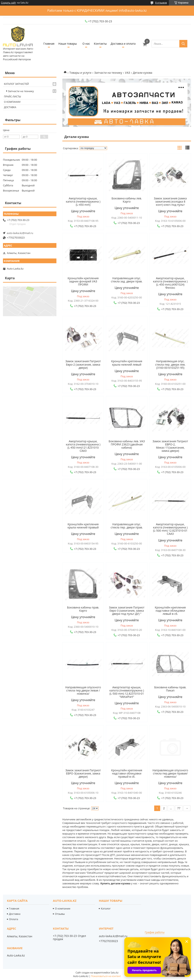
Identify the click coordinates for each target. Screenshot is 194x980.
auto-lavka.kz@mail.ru (20, 233)
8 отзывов (161, 3)
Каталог (106, 908)
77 (179, 808)
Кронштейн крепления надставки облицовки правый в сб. (127, 773)
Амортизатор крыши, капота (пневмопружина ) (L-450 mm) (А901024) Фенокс (170, 283)
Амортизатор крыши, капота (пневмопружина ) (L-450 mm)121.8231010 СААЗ (83, 446)
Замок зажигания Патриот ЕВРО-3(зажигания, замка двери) (83, 773)
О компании (12, 102)
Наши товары (68, 44)
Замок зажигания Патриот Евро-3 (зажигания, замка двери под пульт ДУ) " (127, 611)
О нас (86, 44)
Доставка (10, 107)
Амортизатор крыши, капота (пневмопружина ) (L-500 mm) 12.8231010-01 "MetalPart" (127, 692)
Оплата (13, 919)
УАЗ (127, 73)
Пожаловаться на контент (106, 976)
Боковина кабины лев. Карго (127, 200)
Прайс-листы (12, 97)
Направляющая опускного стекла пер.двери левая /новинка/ (83, 690)
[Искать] (183, 44)
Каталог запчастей (16, 84)
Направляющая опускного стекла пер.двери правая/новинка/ (170, 773)
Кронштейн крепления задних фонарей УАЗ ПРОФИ (83, 281)
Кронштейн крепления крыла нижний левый (127, 363)
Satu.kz (114, 973)
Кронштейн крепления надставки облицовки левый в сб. (170, 611)
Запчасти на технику (108, 73)
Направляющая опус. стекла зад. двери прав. (127, 280)
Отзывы (60, 914)
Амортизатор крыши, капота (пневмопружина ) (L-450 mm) (83, 202)
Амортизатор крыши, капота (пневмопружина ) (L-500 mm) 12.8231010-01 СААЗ (170, 529)
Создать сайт (9, 3)
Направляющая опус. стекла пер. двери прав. (127, 526)
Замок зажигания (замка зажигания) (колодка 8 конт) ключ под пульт (170, 202)
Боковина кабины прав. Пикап (170, 689)
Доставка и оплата (123, 44)
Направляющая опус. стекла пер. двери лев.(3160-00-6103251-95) (170, 364)
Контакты (100, 44)
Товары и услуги (80, 73)
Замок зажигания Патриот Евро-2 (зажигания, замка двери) (83, 364)
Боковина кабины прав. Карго (83, 609)
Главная (49, 44)
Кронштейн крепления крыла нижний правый (83, 526)
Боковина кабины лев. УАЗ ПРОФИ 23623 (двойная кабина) (127, 444)
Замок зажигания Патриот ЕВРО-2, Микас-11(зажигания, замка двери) (170, 446)
